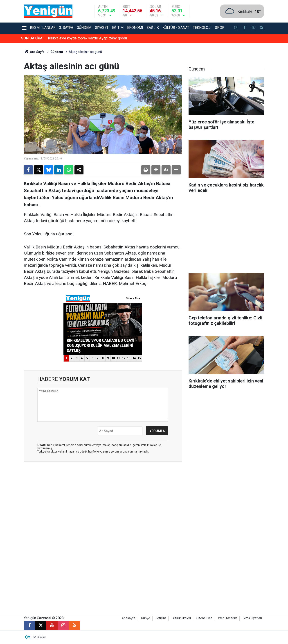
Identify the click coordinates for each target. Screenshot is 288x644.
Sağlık (153, 28)
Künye (146, 618)
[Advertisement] (226, 234)
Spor (220, 28)
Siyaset (102, 28)
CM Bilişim (39, 637)
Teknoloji (202, 28)
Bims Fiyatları (252, 618)
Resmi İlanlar (43, 28)
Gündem (84, 28)
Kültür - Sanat (176, 28)
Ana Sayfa (34, 52)
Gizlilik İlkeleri (181, 618)
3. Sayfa (66, 28)
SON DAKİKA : (33, 38)
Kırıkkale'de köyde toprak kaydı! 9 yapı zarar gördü (87, 38)
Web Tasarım (228, 618)
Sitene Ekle (204, 618)
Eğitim (118, 28)
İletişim (161, 618)
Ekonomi (135, 28)
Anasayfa (128, 618)
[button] (156, 170)
